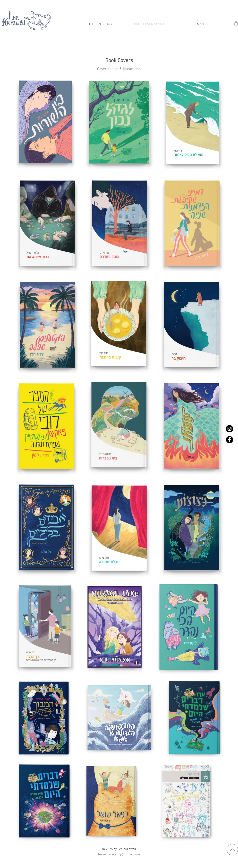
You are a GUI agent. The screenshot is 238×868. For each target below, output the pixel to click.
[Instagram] (229, 429)
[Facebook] (229, 440)
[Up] (232, 850)
